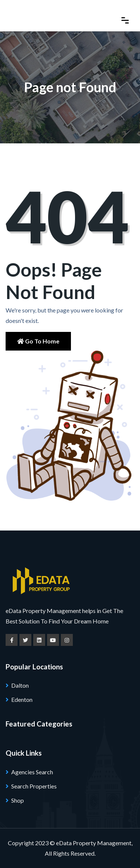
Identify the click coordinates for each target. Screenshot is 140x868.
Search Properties (34, 786)
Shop (18, 800)
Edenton (22, 699)
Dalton (20, 685)
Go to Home (38, 341)
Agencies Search (32, 772)
